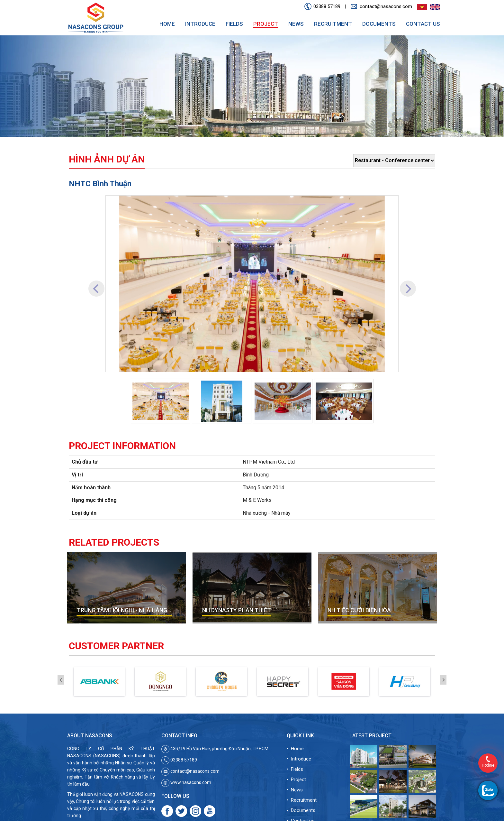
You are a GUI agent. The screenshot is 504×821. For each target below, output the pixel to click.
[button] (96, 284)
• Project (296, 779)
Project (266, 24)
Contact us (423, 24)
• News (295, 790)
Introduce (200, 24)
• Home (295, 749)
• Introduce (299, 759)
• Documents (301, 810)
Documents (379, 24)
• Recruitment (302, 800)
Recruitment (333, 24)
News (296, 24)
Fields (234, 24)
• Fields (295, 769)
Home (167, 24)
